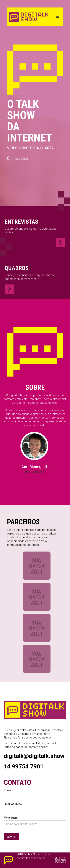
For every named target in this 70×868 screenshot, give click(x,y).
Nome (7, 790)
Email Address (13, 804)
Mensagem (11, 818)
